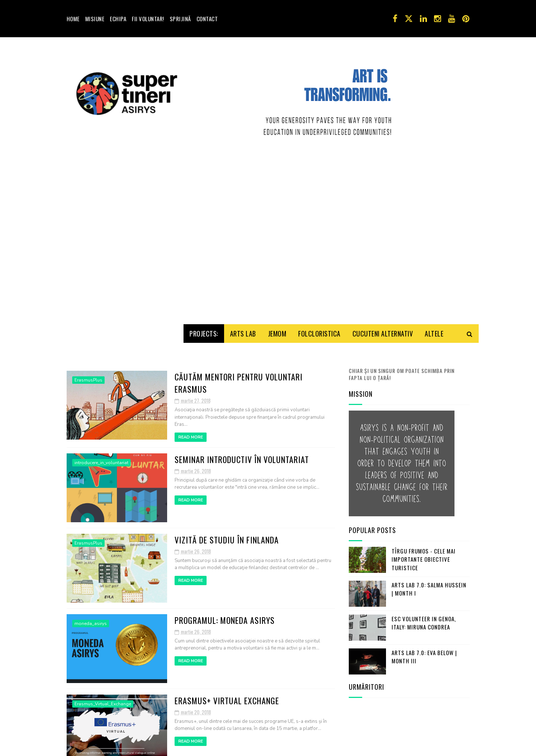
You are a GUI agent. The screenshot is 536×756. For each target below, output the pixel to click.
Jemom (277, 331)
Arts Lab (243, 331)
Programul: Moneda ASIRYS (225, 617)
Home (73, 19)
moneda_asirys (91, 621)
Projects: (204, 331)
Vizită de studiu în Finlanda (227, 537)
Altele (434, 331)
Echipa (118, 19)
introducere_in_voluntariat (101, 460)
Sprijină (180, 19)
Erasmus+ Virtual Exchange (227, 698)
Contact (207, 19)
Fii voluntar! (148, 19)
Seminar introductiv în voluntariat (242, 456)
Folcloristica (319, 331)
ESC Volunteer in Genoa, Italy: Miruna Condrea (424, 620)
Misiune (95, 19)
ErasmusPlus (88, 377)
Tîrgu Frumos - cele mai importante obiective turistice (424, 556)
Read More (191, 434)
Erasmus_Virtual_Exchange (103, 701)
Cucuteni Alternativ (383, 331)
